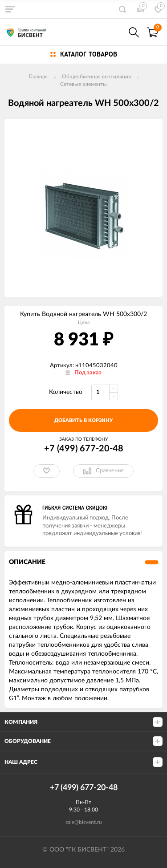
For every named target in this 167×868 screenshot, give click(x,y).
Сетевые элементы (83, 84)
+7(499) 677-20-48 (114, 32)
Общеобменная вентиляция (96, 77)
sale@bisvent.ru (84, 822)
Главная (38, 77)
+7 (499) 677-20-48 (84, 449)
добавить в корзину (83, 420)
